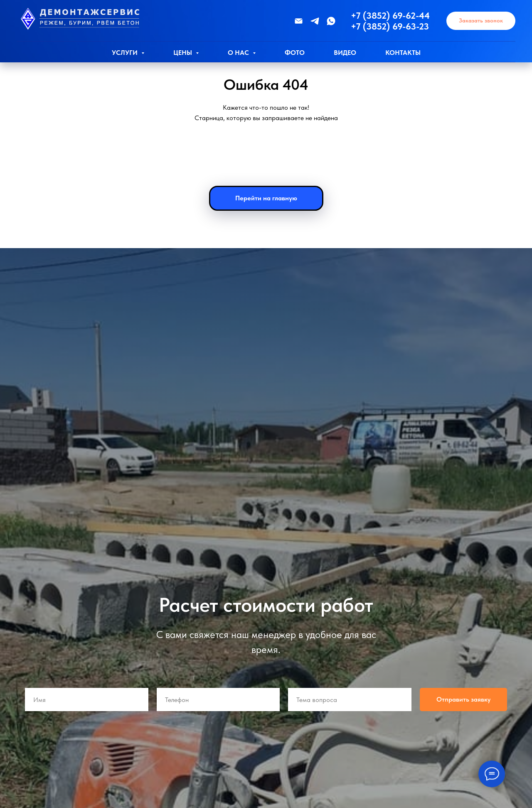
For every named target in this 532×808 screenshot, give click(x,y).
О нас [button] (239, 53)
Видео (345, 53)
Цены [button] (183, 53)
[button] (481, 21)
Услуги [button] (126, 53)
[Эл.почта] (299, 21)
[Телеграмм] (315, 21)
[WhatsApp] (331, 21)
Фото (295, 53)
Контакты (403, 53)
